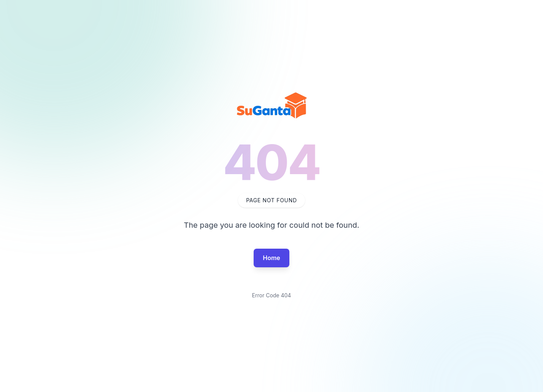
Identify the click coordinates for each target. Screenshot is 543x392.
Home (271, 258)
